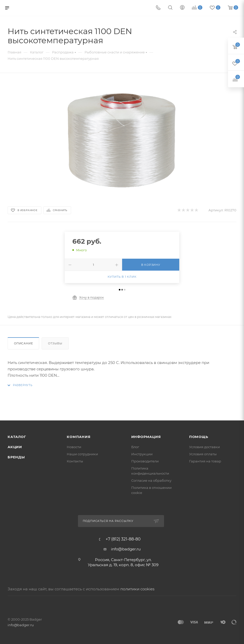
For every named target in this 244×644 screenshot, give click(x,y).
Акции (15, 447)
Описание (23, 343)
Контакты (75, 461)
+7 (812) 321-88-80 (123, 539)
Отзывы (55, 343)
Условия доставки (205, 447)
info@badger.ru (126, 549)
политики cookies (137, 589)
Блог (135, 447)
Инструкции (142, 454)
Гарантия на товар (205, 461)
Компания (79, 437)
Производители (145, 461)
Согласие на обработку (151, 480)
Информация (146, 437)
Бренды (16, 457)
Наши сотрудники (82, 454)
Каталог (17, 437)
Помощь (199, 437)
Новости (74, 447)
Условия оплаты (203, 454)
